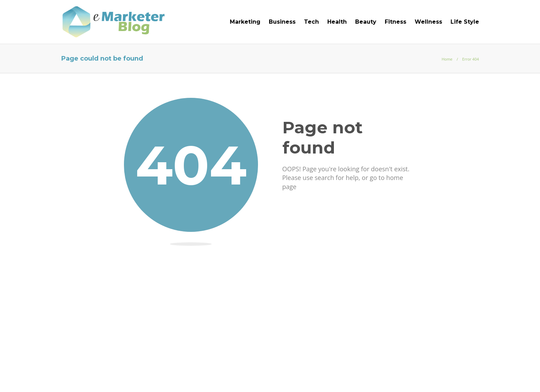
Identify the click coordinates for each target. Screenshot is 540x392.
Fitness (396, 22)
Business (282, 22)
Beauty (366, 22)
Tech (311, 22)
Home (447, 59)
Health (337, 22)
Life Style (465, 22)
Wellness (428, 22)
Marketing (245, 22)
